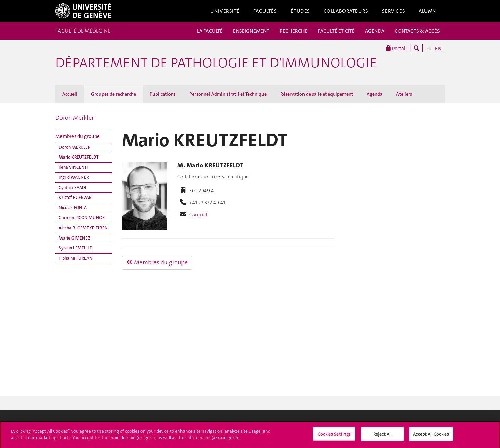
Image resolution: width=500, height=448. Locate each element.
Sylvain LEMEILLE (75, 248)
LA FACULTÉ (210, 31)
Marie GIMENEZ (75, 238)
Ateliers (404, 94)
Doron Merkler (75, 118)
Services (394, 11)
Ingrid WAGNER (74, 177)
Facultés (265, 11)
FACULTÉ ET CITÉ (336, 31)
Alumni (428, 11)
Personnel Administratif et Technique (228, 94)
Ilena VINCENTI (73, 167)
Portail (396, 48)
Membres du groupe (78, 136)
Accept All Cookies (431, 436)
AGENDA (375, 31)
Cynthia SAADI (72, 187)
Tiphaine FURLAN (76, 258)
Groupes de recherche (113, 94)
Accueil (70, 94)
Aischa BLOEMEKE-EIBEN (83, 228)
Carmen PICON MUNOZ (82, 218)
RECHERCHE (294, 31)
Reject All (382, 436)
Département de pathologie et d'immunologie (216, 63)
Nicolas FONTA (73, 208)
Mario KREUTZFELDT (79, 157)
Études (300, 11)
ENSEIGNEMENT (251, 31)
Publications (163, 94)
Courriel (199, 215)
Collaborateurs (346, 11)
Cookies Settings (334, 436)
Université (225, 11)
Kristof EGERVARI (76, 197)
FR (429, 49)
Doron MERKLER (75, 147)
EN (438, 49)
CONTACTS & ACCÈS (417, 31)
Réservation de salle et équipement (317, 94)
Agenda (375, 94)
